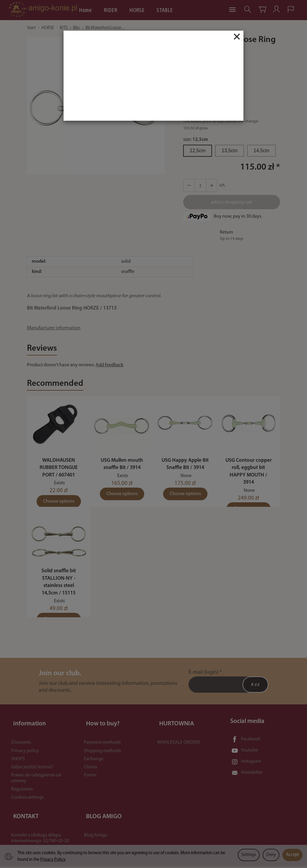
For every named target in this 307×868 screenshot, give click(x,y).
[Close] (237, 37)
